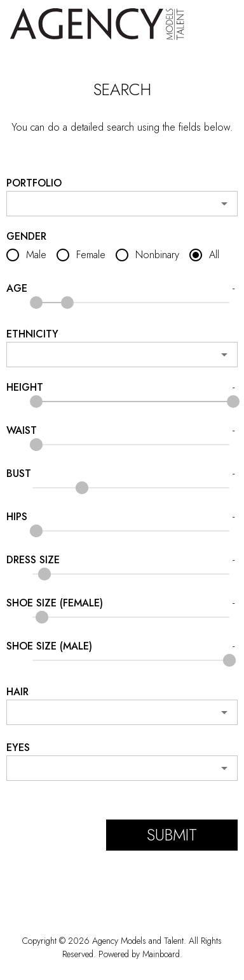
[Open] (224, 204)
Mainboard (161, 954)
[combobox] (122, 204)
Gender (26, 237)
